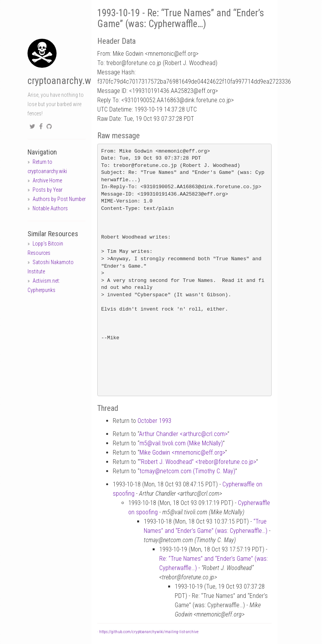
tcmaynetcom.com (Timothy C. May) (187, 471)
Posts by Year (47, 190)
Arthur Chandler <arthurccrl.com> (183, 434)
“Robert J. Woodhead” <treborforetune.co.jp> (198, 462)
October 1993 (154, 421)
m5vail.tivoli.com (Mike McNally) (181, 443)
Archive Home (47, 180)
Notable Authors (50, 208)
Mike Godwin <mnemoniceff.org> (182, 453)
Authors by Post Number (59, 199)
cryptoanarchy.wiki (64, 81)
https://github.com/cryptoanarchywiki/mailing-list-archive (149, 632)
